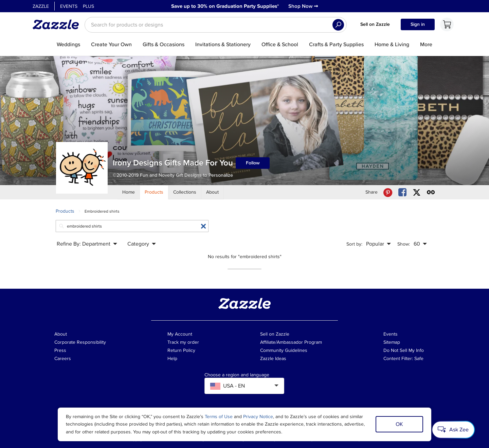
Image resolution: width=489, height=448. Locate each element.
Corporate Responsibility (80, 342)
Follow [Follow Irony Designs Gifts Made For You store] (253, 163)
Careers (63, 359)
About (61, 334)
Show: (404, 244)
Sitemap (392, 342)
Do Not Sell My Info (404, 350)
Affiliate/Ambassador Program (291, 342)
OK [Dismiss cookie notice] (399, 424)
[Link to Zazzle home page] (58, 24)
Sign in (418, 24)
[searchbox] (216, 25)
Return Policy (181, 350)
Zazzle (41, 6)
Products (65, 211)
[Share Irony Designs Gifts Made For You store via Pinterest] (388, 192)
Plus (88, 6)
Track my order (183, 342)
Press (60, 350)
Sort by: (354, 244)
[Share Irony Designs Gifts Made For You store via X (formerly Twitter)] (417, 192)
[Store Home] (129, 192)
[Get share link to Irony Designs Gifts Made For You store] (431, 192)
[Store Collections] (185, 192)
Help (172, 359)
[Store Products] (154, 192)
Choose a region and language (237, 375)
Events (69, 6)
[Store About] (213, 192)
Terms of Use (219, 417)
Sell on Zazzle (375, 24)
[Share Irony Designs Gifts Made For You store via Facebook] (402, 192)
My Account (180, 334)
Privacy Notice (258, 417)
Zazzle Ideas (273, 359)
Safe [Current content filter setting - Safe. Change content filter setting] (419, 359)
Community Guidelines (284, 350)
